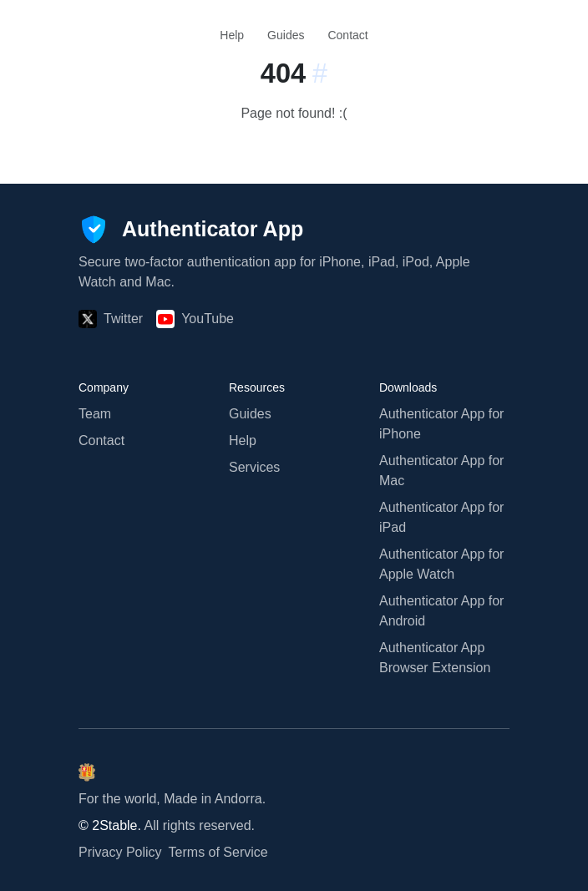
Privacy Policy (120, 852)
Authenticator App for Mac (441, 471)
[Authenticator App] (191, 230)
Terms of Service (218, 852)
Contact (347, 35)
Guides (286, 35)
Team (95, 414)
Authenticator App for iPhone (441, 424)
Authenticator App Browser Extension (435, 658)
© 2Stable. (110, 825)
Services (254, 467)
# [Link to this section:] (320, 73)
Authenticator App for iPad (441, 517)
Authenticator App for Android (441, 611)
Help (232, 35)
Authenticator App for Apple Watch (441, 564)
